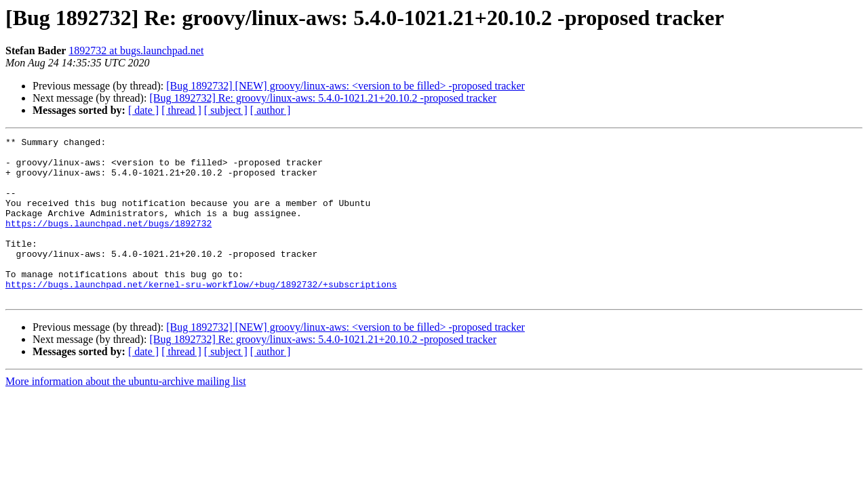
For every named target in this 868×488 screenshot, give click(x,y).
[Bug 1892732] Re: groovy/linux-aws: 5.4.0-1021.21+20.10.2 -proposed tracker (323, 98)
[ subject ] (226, 110)
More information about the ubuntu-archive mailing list (126, 414)
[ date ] (143, 110)
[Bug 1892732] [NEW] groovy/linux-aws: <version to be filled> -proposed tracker (346, 86)
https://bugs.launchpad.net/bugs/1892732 (108, 241)
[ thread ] (181, 110)
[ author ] (271, 110)
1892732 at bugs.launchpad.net (136, 50)
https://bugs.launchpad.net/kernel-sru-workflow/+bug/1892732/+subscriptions (201, 314)
